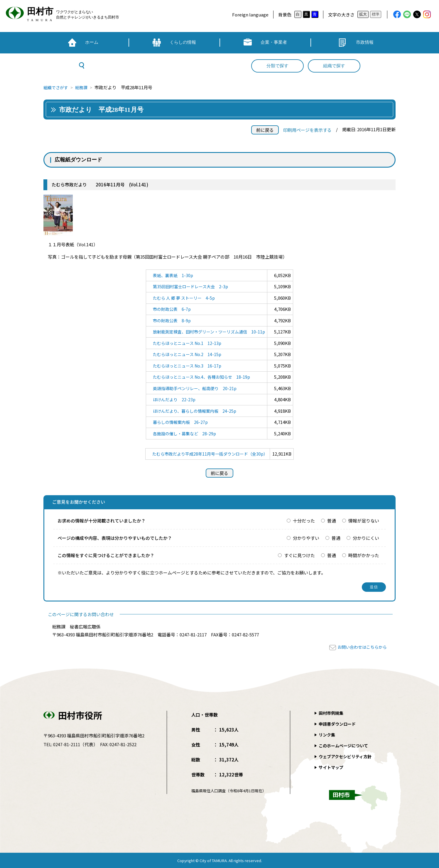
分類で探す (277, 66)
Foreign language (250, 15)
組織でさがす (57, 87)
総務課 (84, 87)
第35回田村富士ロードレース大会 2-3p (189, 286)
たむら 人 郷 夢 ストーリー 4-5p (182, 298)
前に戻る (265, 130)
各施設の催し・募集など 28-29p (183, 433)
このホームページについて (345, 745)
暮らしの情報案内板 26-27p (178, 422)
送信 (374, 587)
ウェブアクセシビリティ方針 (347, 756)
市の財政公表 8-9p (169, 320)
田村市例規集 (332, 713)
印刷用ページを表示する (307, 130)
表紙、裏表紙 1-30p (170, 275)
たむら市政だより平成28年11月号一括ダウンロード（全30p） (210, 454)
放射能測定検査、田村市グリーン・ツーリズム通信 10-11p (209, 332)
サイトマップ (332, 767)
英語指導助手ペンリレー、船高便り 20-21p (194, 388)
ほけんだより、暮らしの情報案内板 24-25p (193, 411)
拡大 (363, 14)
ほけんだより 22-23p (172, 399)
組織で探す (334, 66)
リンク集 (327, 735)
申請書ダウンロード (338, 724)
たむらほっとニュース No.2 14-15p (185, 354)
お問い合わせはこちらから (360, 647)
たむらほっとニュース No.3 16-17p (185, 366)
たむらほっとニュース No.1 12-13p (185, 343)
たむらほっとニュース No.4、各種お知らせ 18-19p (201, 377)
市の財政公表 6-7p (169, 309)
